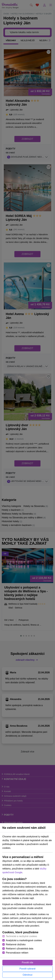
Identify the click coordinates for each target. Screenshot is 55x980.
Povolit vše (27, 962)
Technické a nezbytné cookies (21, 936)
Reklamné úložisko (16, 944)
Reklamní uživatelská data (20, 949)
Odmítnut (28, 975)
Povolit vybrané (27, 969)
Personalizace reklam (17, 953)
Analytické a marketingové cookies (24, 940)
